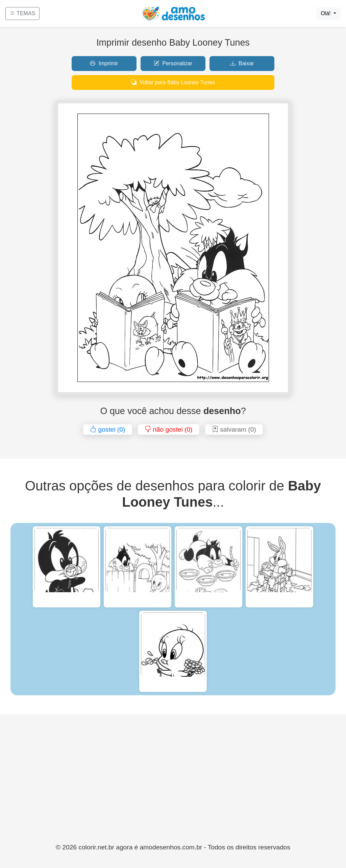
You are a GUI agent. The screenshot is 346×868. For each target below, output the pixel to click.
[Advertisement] (173, 792)
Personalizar (173, 63)
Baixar (242, 63)
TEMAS (22, 13)
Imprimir (104, 63)
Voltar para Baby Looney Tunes (173, 82)
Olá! (326, 13)
